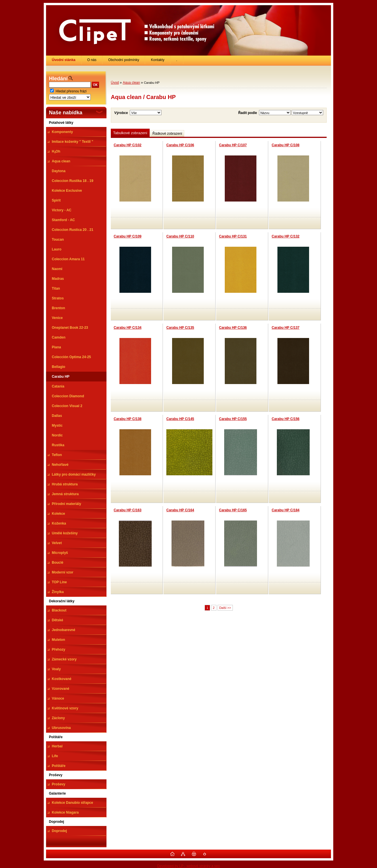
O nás (92, 60)
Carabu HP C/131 (233, 236)
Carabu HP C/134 (128, 328)
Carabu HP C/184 (286, 510)
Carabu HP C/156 (286, 419)
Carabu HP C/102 (128, 145)
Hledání (58, 79)
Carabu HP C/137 (286, 328)
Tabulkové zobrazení (130, 133)
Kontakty (158, 60)
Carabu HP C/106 (180, 145)
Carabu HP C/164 (180, 510)
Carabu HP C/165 (233, 510)
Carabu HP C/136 (233, 328)
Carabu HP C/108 (286, 145)
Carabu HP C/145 (180, 419)
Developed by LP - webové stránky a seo (188, 866)
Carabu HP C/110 (180, 236)
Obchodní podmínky (124, 60)
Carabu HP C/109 (128, 236)
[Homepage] (64, 60)
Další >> (225, 608)
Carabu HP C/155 (233, 419)
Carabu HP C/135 (180, 328)
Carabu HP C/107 (233, 145)
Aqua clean (131, 83)
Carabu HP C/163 (128, 510)
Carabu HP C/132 (286, 236)
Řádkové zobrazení (167, 134)
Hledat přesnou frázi (71, 91)
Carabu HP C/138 (128, 419)
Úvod (115, 83)
